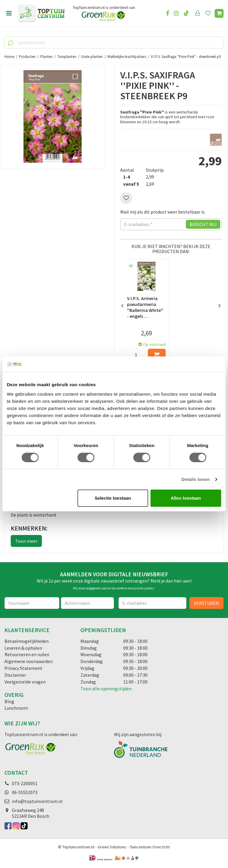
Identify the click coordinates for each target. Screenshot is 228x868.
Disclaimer (15, 675)
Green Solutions (112, 847)
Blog (9, 701)
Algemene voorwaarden (28, 661)
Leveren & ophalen (23, 648)
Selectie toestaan (113, 498)
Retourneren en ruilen (27, 655)
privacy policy (144, 588)
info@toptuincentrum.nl (37, 801)
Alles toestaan (186, 498)
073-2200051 (25, 783)
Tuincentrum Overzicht (150, 847)
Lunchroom (16, 708)
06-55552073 (25, 792)
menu (9, 13)
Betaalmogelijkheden (27, 641)
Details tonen (195, 479)
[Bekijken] (219, 13)
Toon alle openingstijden (106, 689)
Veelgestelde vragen (25, 682)
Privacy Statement (23, 668)
